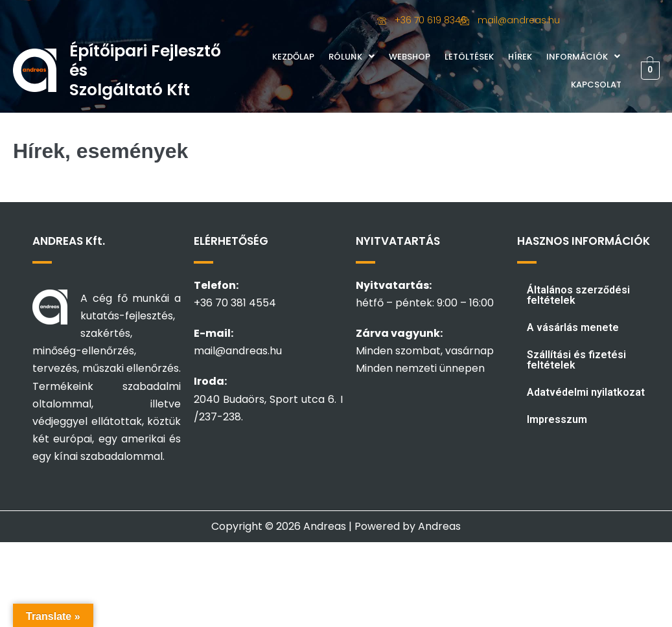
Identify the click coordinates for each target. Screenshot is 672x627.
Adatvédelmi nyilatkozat (586, 392)
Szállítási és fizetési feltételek (576, 360)
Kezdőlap (293, 57)
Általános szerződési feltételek (578, 295)
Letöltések (469, 57)
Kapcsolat (596, 85)
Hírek (520, 57)
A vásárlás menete (573, 327)
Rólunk (352, 57)
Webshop (410, 57)
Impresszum (557, 419)
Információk (583, 57)
